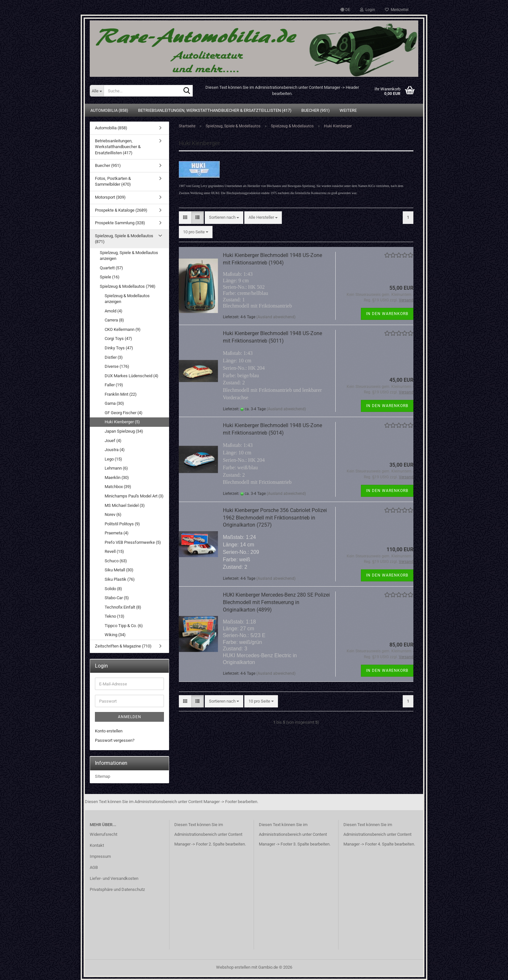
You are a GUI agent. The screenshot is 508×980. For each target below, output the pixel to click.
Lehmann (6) (116, 468)
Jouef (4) (113, 441)
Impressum (100, 856)
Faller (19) (114, 385)
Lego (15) (113, 459)
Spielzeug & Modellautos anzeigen (127, 299)
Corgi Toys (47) (118, 338)
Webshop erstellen (233, 967)
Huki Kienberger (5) (122, 422)
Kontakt (97, 845)
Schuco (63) (116, 561)
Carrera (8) (114, 320)
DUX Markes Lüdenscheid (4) (132, 376)
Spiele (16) (110, 277)
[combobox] (224, 218)
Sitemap (103, 776)
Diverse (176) (117, 366)
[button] (345, 10)
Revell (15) (114, 551)
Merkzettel (397, 10)
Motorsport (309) (110, 197)
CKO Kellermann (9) (123, 329)
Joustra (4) (115, 450)
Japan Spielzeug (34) (124, 431)
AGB (94, 867)
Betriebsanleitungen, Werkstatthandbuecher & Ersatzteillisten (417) (215, 110)
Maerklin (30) (117, 478)
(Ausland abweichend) (276, 317)
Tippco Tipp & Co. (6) (124, 626)
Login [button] (368, 10)
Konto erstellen (109, 731)
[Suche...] (97, 91)
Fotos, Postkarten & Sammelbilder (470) (113, 181)
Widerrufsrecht (104, 834)
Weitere (348, 110)
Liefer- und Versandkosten (114, 878)
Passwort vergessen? (115, 740)
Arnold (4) (114, 311)
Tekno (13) (115, 616)
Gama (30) (114, 403)
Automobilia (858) (109, 110)
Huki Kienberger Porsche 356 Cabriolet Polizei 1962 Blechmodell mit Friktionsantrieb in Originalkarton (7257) (275, 518)
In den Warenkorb (387, 314)
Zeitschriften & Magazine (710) (123, 646)
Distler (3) (114, 357)
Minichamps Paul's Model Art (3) (134, 496)
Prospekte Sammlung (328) (120, 223)
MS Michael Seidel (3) (125, 505)
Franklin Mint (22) (121, 394)
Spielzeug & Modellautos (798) (128, 286)
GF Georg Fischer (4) (124, 413)
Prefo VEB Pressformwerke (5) (133, 542)
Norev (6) (113, 514)
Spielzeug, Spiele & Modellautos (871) (124, 239)
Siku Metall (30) (119, 570)
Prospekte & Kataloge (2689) (121, 210)
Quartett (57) (111, 268)
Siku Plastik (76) (120, 579)
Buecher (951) (316, 110)
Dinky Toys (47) (119, 348)
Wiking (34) (115, 635)
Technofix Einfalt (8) (123, 607)
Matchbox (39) (118, 487)
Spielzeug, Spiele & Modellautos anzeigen (129, 256)
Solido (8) (113, 589)
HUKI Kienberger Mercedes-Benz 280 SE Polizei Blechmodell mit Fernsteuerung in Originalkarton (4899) (276, 602)
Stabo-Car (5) (117, 598)
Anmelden (130, 717)
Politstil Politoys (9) (122, 524)
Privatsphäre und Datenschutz (117, 889)
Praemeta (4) (117, 533)
